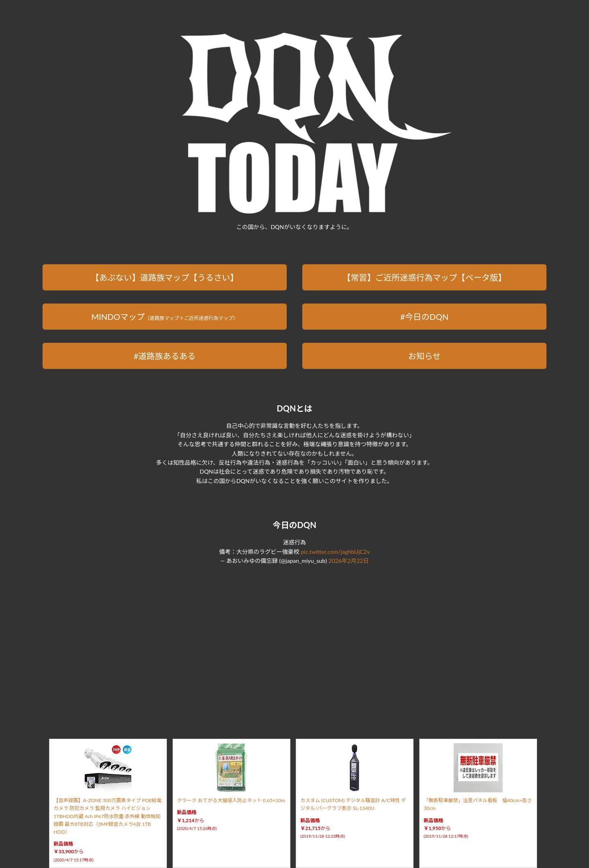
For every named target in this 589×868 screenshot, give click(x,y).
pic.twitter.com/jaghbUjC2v (335, 552)
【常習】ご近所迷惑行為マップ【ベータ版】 (425, 277)
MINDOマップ (165, 317)
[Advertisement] (294, 642)
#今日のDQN (424, 317)
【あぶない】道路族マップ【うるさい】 (164, 277)
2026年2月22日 (349, 561)
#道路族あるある (165, 356)
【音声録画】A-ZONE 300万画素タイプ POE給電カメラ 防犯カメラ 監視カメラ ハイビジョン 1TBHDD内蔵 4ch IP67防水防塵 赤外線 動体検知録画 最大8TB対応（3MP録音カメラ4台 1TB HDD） (108, 816)
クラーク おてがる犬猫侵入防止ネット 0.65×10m (231, 800)
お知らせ (425, 356)
